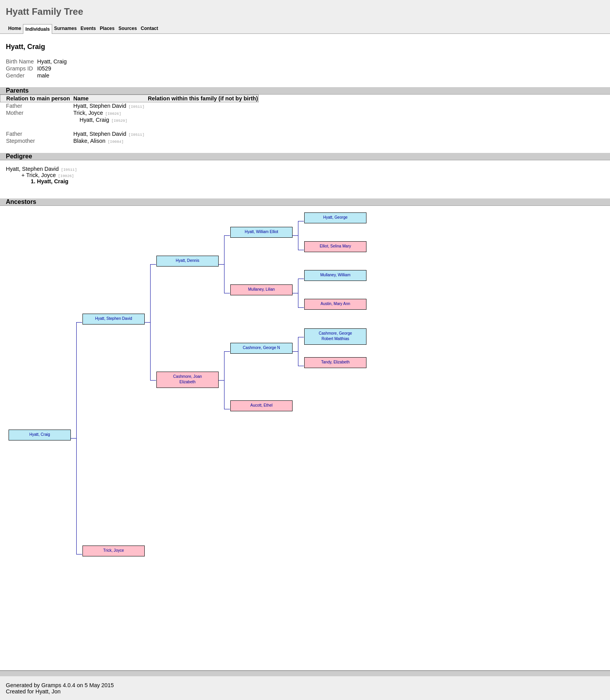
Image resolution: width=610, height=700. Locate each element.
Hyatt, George (336, 217)
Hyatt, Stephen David (109, 106)
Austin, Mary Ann (335, 304)
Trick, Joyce (97, 113)
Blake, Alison (99, 141)
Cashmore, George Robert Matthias (335, 336)
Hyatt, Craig (104, 120)
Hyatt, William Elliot (261, 232)
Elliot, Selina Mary (336, 246)
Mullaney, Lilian (262, 289)
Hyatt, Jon (48, 691)
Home (15, 28)
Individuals (38, 29)
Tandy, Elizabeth (335, 362)
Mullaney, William (335, 275)
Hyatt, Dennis (188, 261)
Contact (150, 28)
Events (88, 28)
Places (107, 28)
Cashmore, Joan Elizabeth (188, 379)
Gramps (51, 685)
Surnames (65, 28)
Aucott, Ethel (261, 405)
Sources (127, 28)
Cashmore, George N (261, 348)
